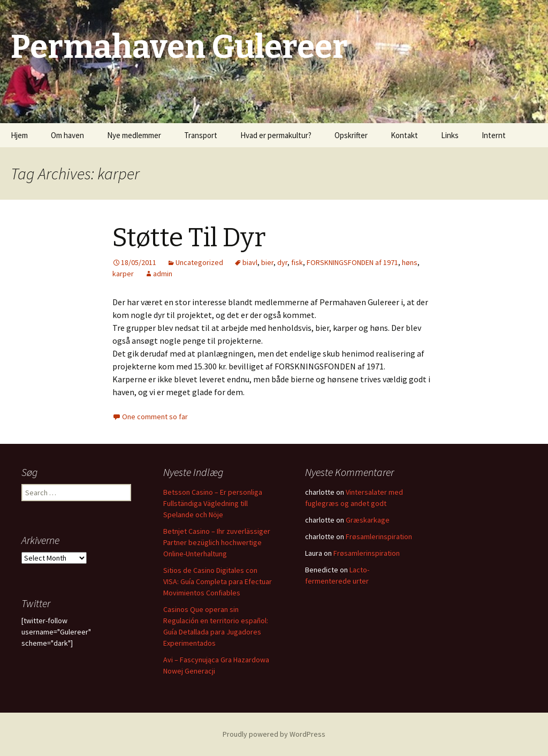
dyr (282, 262)
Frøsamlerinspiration (379, 536)
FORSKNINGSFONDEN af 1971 (352, 262)
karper (123, 274)
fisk (297, 262)
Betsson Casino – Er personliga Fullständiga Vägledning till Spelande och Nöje (213, 503)
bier (267, 262)
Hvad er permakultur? (276, 135)
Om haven (67, 135)
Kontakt (404, 135)
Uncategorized (199, 262)
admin (163, 274)
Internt (494, 135)
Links (450, 135)
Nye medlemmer (134, 135)
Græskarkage (368, 520)
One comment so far (155, 417)
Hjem (19, 135)
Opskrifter (351, 135)
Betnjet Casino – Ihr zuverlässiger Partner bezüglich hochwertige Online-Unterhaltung (217, 542)
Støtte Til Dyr (189, 238)
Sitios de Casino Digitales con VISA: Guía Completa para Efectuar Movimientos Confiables (218, 581)
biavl (250, 262)
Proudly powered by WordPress (274, 734)
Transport (201, 135)
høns (410, 262)
